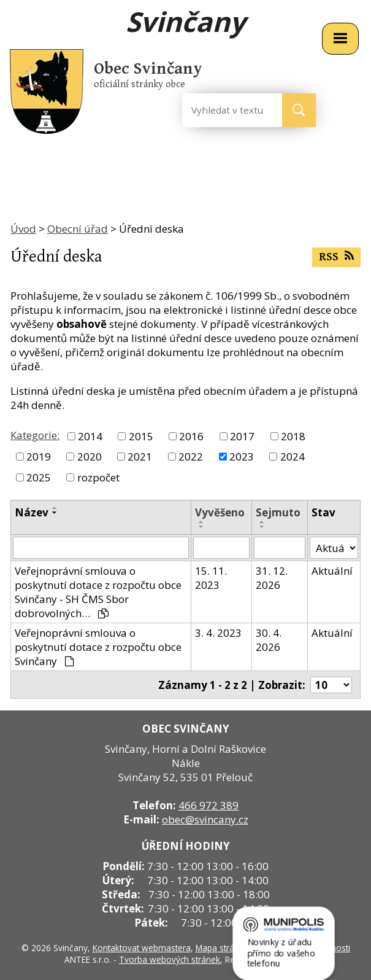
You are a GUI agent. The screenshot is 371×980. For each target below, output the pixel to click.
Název (32, 512)
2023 (242, 457)
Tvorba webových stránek (170, 959)
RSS (336, 257)
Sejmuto (278, 512)
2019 (39, 457)
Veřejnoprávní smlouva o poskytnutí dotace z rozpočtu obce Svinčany (98, 647)
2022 (191, 457)
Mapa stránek (222, 948)
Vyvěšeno (220, 512)
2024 (293, 457)
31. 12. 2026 (272, 578)
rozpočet (98, 477)
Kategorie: (35, 435)
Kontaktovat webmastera (142, 948)
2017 (242, 436)
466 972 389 (208, 805)
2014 (90, 436)
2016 (191, 436)
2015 (141, 436)
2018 (293, 436)
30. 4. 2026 (269, 640)
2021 (140, 457)
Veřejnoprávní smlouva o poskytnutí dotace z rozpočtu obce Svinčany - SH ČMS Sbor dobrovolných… (98, 592)
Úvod (23, 229)
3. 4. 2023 (218, 633)
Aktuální (332, 571)
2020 (90, 457)
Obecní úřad (78, 229)
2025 (39, 477)
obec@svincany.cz (205, 819)
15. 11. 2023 (211, 578)
